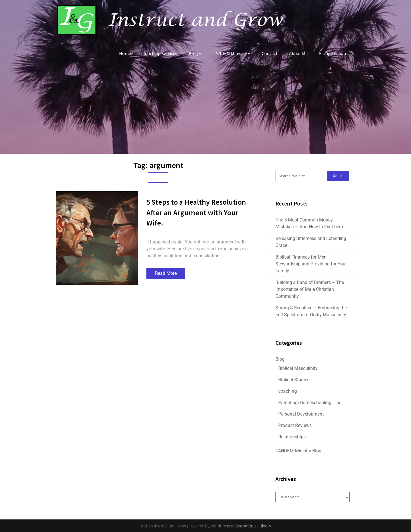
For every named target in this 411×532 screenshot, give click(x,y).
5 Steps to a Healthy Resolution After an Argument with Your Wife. (196, 212)
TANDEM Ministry (230, 53)
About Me (298, 53)
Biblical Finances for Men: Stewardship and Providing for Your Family (311, 264)
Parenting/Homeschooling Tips (310, 403)
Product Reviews (295, 425)
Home (125, 53)
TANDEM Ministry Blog (298, 451)
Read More (166, 273)
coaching (288, 391)
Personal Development (301, 414)
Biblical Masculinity (298, 368)
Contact (270, 53)
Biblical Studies (294, 380)
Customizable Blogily (253, 526)
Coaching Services (160, 53)
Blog (193, 53)
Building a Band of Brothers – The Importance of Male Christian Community (310, 289)
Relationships (292, 437)
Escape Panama (334, 53)
